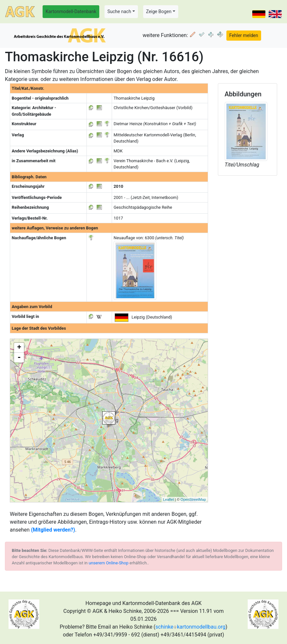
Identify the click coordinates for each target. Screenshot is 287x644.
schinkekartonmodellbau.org (190, 627)
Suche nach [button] (119, 11)
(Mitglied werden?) (53, 530)
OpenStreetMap (193, 499)
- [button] (19, 358)
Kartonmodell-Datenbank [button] (71, 11)
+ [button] (19, 348)
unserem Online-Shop (109, 563)
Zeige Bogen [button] (159, 11)
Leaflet (169, 499)
